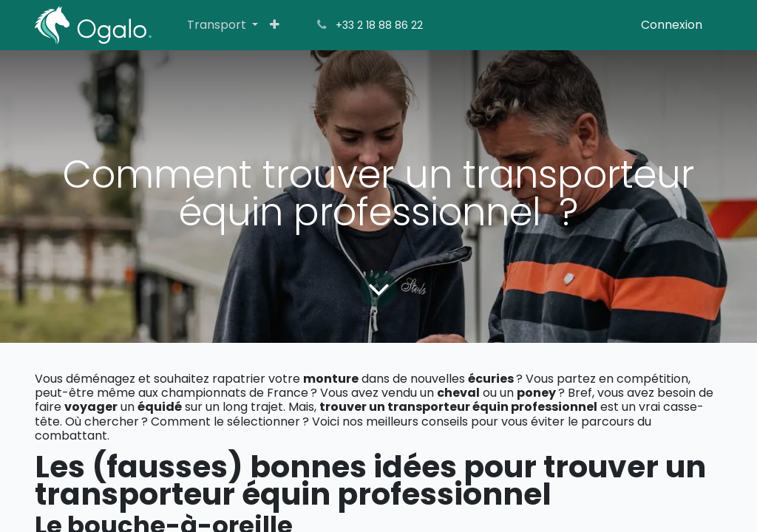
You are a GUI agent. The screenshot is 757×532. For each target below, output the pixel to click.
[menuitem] (223, 25)
